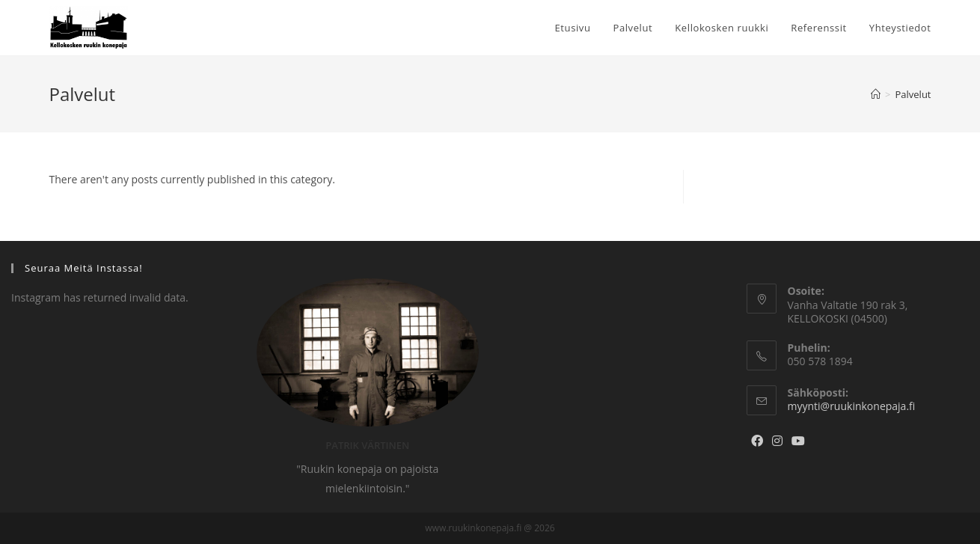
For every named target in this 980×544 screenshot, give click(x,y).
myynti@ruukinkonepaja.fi (852, 406)
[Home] (876, 94)
